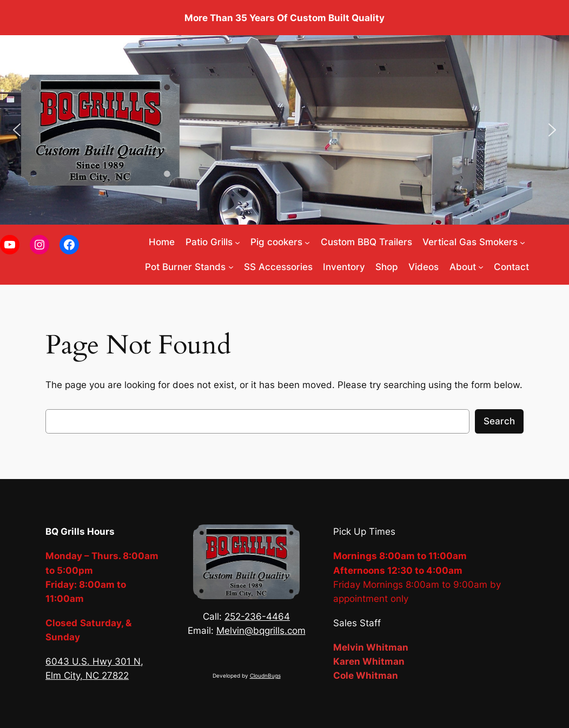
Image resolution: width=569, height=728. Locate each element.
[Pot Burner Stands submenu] (231, 267)
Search (499, 421)
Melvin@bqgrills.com (261, 631)
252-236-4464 (257, 616)
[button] (17, 130)
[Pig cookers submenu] (307, 242)
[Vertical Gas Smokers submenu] (522, 242)
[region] (284, 130)
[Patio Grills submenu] (237, 242)
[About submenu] (481, 267)
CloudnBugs (265, 676)
